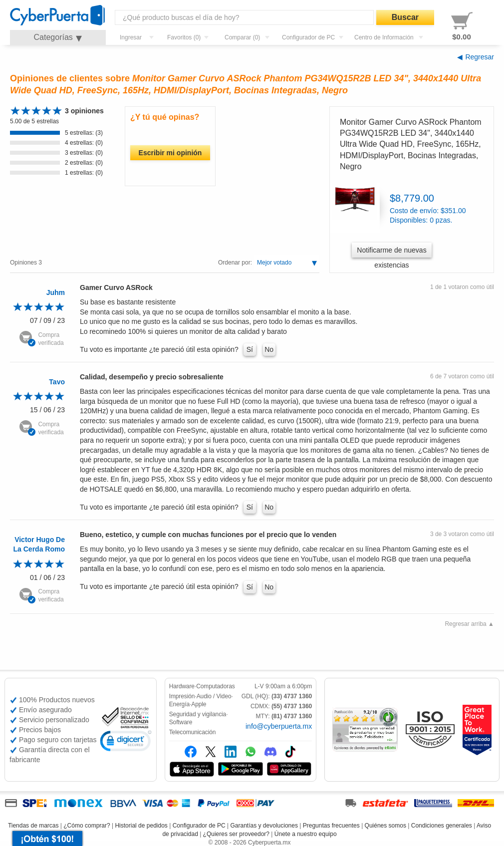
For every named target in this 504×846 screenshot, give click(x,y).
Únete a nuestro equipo (306, 834)
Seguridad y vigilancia (198, 714)
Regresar (480, 57)
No (269, 349)
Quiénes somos (385, 826)
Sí (250, 349)
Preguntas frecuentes (331, 826)
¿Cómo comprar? (87, 826)
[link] (126, 742)
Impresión (182, 696)
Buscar (405, 17)
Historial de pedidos (141, 826)
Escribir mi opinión (170, 153)
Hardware (182, 686)
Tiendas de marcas (33, 826)
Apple (199, 704)
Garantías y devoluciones (264, 826)
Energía (179, 704)
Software (181, 722)
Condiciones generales (442, 826)
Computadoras (216, 686)
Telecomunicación (193, 732)
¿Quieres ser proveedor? (236, 834)
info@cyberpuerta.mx (279, 726)
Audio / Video (214, 696)
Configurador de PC (199, 826)
